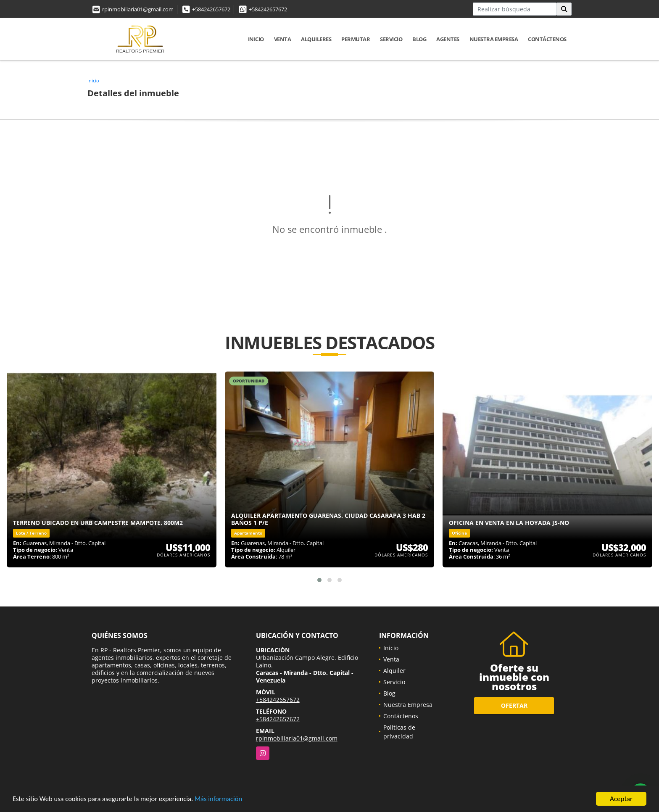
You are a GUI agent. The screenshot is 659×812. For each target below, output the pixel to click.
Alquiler (394, 671)
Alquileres (316, 39)
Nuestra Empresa (494, 39)
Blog (419, 39)
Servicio (391, 39)
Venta (283, 39)
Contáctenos (547, 39)
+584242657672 (211, 9)
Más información (224, 800)
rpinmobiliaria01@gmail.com (138, 9)
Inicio (256, 39)
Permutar (356, 39)
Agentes (448, 39)
